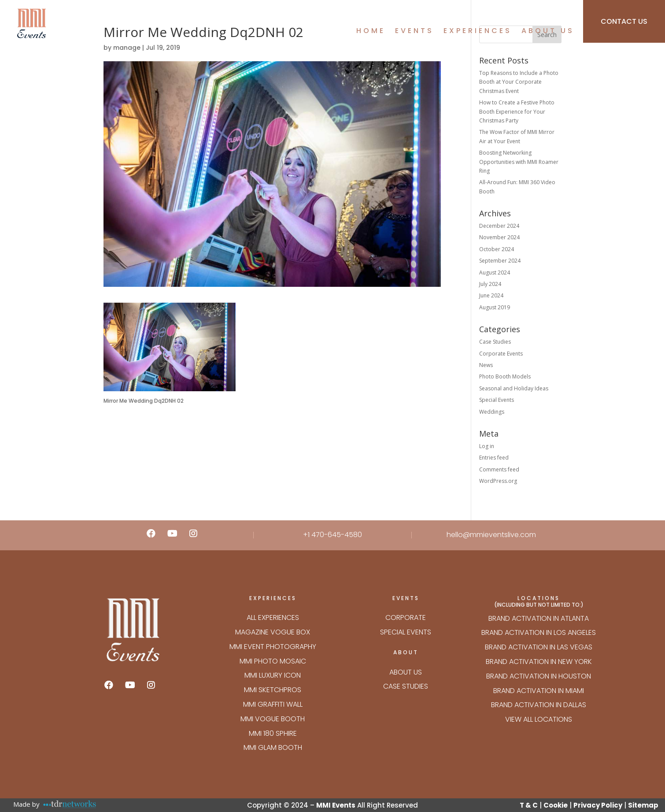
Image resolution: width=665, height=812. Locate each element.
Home (371, 32)
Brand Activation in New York (539, 662)
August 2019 (495, 307)
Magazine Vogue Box (273, 632)
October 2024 (497, 249)
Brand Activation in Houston (539, 676)
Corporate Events (501, 354)
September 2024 (500, 261)
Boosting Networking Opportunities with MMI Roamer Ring (519, 162)
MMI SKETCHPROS (273, 690)
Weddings (492, 412)
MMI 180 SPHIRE (273, 733)
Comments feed (499, 469)
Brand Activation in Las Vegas (539, 647)
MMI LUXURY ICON (273, 675)
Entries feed (494, 458)
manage (127, 48)
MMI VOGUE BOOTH (273, 719)
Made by (26, 804)
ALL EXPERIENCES (273, 617)
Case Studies (495, 342)
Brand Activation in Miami (539, 691)
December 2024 (499, 226)
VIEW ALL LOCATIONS (539, 719)
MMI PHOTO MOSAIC (273, 661)
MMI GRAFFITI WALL (273, 704)
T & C (529, 805)
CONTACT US (624, 21)
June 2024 (491, 295)
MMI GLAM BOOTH (273, 747)
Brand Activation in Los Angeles (539, 632)
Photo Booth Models (505, 376)
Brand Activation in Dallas (539, 705)
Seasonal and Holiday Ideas (514, 388)
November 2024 (499, 237)
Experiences (478, 32)
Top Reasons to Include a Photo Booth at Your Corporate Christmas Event (519, 82)
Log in (487, 446)
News (486, 365)
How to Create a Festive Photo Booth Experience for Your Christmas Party (517, 111)
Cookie (556, 805)
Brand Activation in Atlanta (539, 618)
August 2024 (495, 273)
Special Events (497, 400)
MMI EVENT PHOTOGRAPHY (273, 647)
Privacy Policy (598, 805)
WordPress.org (498, 481)
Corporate (406, 617)
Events (414, 32)
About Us (548, 32)
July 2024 (490, 284)
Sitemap (643, 805)
